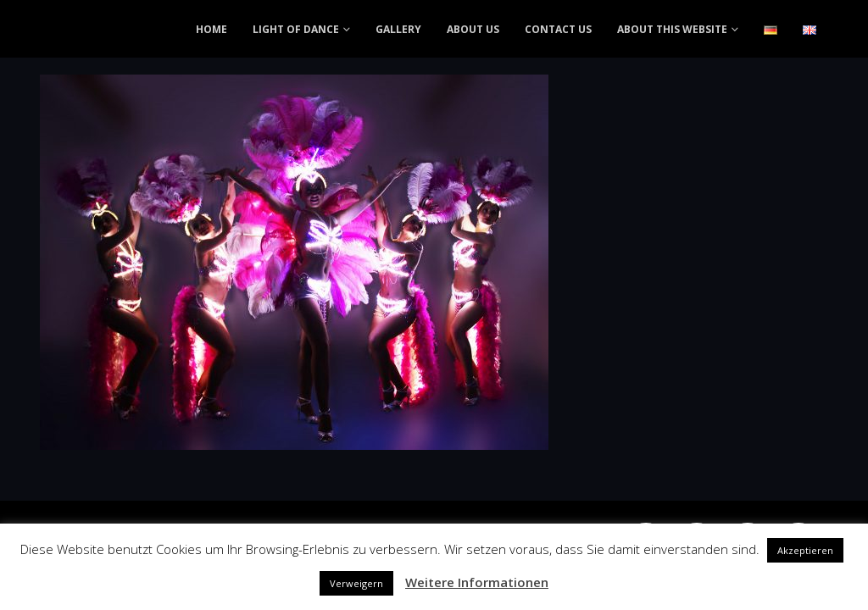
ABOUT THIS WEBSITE (672, 29)
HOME (211, 29)
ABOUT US (473, 29)
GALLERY (398, 29)
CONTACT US (558, 29)
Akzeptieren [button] (805, 550)
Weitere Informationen (477, 582)
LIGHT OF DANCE (296, 29)
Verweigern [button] (356, 583)
